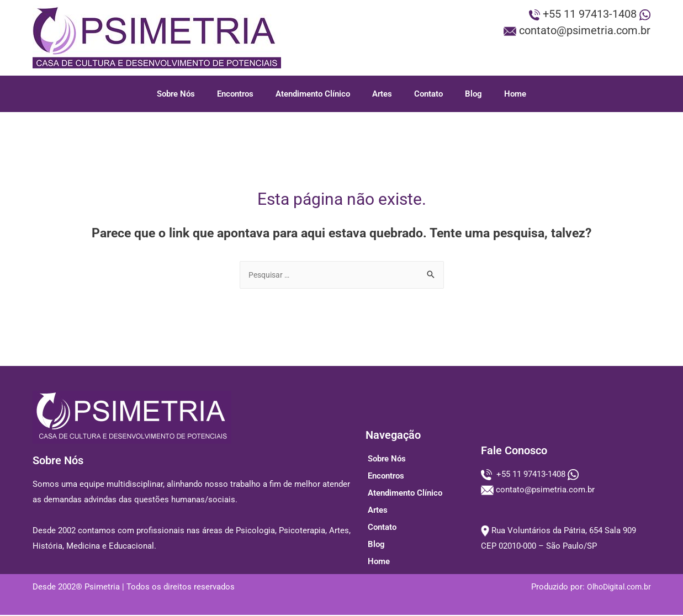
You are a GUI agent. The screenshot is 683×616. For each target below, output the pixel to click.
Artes (382, 94)
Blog (473, 94)
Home (515, 94)
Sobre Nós (176, 94)
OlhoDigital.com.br (616, 588)
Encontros (235, 94)
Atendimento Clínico (313, 94)
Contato (428, 94)
